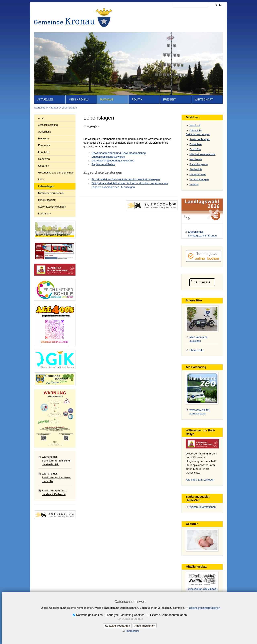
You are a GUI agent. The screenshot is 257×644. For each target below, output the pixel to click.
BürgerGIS (202, 282)
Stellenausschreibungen (52, 207)
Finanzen (43, 138)
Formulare (44, 145)
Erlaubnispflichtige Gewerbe (108, 157)
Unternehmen (197, 174)
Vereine (194, 184)
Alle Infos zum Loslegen (200, 480)
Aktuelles (45, 99)
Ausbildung (45, 132)
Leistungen (45, 213)
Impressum (168, 11)
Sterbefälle (196, 169)
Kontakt (154, 11)
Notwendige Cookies (89, 615)
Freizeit (169, 99)
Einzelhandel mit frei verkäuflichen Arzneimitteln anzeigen (126, 179)
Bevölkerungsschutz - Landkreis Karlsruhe (55, 492)
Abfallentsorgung (48, 125)
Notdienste (196, 159)
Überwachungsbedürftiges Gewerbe (113, 161)
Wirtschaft (204, 99)
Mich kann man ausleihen (198, 339)
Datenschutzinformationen (205, 608)
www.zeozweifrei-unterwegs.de (200, 412)
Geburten (44, 166)
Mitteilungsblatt (47, 200)
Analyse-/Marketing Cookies (126, 615)
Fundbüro (44, 152)
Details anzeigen (132, 619)
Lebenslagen (69, 108)
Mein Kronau (79, 99)
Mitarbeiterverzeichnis (51, 193)
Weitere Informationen (202, 507)
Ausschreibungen (200, 139)
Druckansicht (204, 11)
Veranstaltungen (199, 179)
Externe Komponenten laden (168, 615)
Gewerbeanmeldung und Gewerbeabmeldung (119, 153)
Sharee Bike (197, 350)
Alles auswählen (145, 626)
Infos (41, 179)
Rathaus (107, 99)
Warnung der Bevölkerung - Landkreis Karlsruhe (56, 477)
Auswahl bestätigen (118, 626)
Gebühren (44, 159)
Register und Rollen (103, 164)
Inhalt (143, 11)
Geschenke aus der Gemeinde (56, 173)
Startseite (131, 11)
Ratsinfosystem (198, 164)
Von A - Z (195, 125)
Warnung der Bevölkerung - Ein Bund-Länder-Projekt (56, 461)
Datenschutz (185, 11)
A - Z (41, 118)
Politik (137, 99)
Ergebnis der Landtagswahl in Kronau (202, 234)
